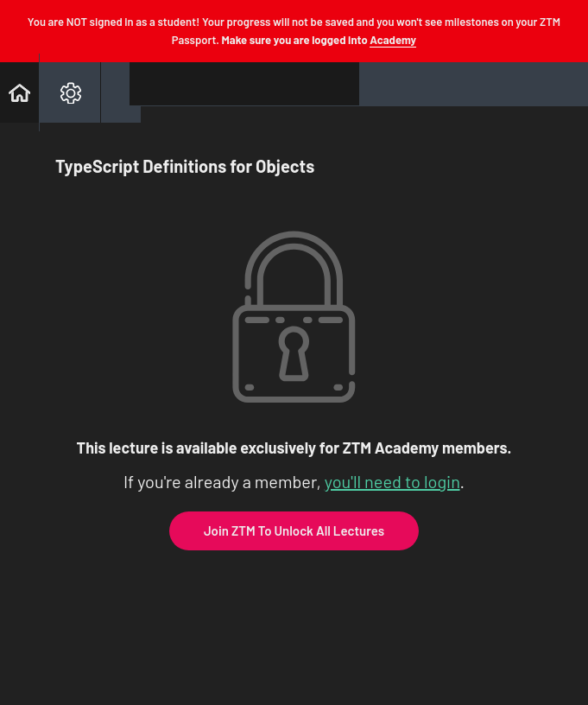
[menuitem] (70, 92)
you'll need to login (392, 481)
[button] (19, 92)
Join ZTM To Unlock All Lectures (294, 530)
